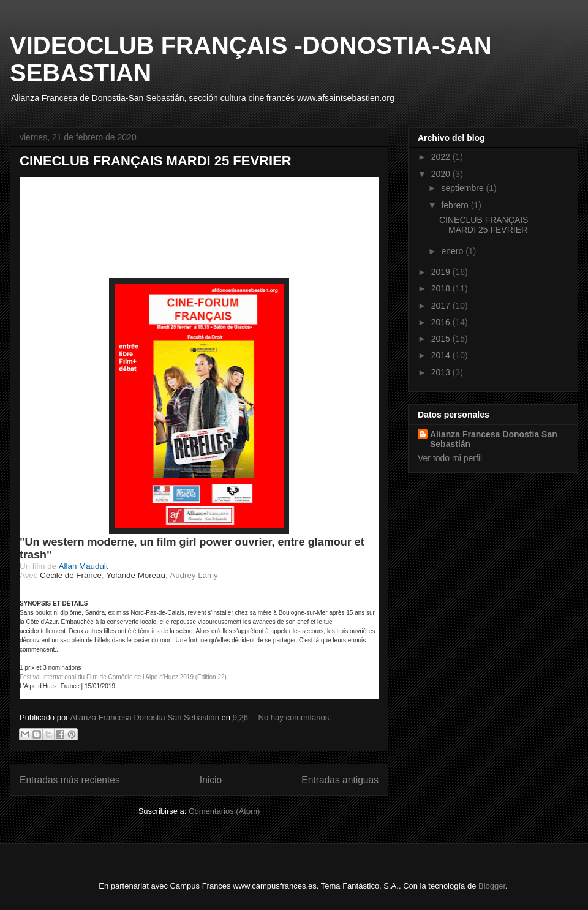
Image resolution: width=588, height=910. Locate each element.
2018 (442, 288)
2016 (442, 322)
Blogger (492, 886)
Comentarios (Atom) (224, 811)
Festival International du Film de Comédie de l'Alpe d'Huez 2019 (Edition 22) (123, 677)
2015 (442, 339)
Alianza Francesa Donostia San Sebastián (494, 439)
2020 (442, 174)
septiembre (463, 188)
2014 (442, 355)
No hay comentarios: (295, 717)
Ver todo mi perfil (450, 458)
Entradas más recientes (70, 780)
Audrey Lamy (194, 575)
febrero (456, 205)
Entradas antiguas (340, 780)
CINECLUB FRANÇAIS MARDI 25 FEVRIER (156, 161)
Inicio (211, 780)
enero (453, 251)
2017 (442, 306)
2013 (442, 372)
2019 (442, 272)
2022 (442, 157)
